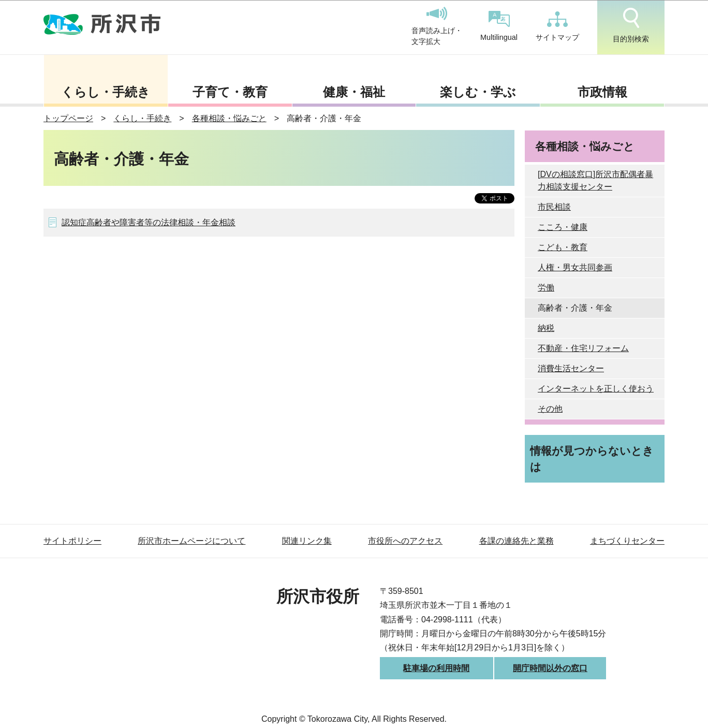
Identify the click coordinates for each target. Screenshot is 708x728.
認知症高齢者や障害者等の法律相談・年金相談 (149, 222)
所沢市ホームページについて (191, 541)
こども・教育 (563, 247)
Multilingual (499, 26)
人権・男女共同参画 (575, 267)
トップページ (68, 118)
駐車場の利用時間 (436, 668)
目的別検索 (631, 25)
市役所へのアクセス (405, 541)
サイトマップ (557, 26)
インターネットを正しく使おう (596, 389)
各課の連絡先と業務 (517, 541)
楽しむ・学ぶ (478, 92)
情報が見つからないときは (592, 459)
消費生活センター (571, 368)
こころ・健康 (563, 227)
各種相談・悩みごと (229, 118)
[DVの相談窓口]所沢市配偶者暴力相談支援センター (595, 180)
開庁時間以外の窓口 (550, 668)
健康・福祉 (354, 92)
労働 (546, 288)
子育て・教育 (230, 92)
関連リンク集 (307, 541)
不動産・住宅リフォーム (583, 348)
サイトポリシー (72, 541)
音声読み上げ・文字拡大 (437, 26)
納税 (546, 328)
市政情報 (602, 92)
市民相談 (554, 207)
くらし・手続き (106, 92)
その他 (550, 409)
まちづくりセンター (627, 541)
